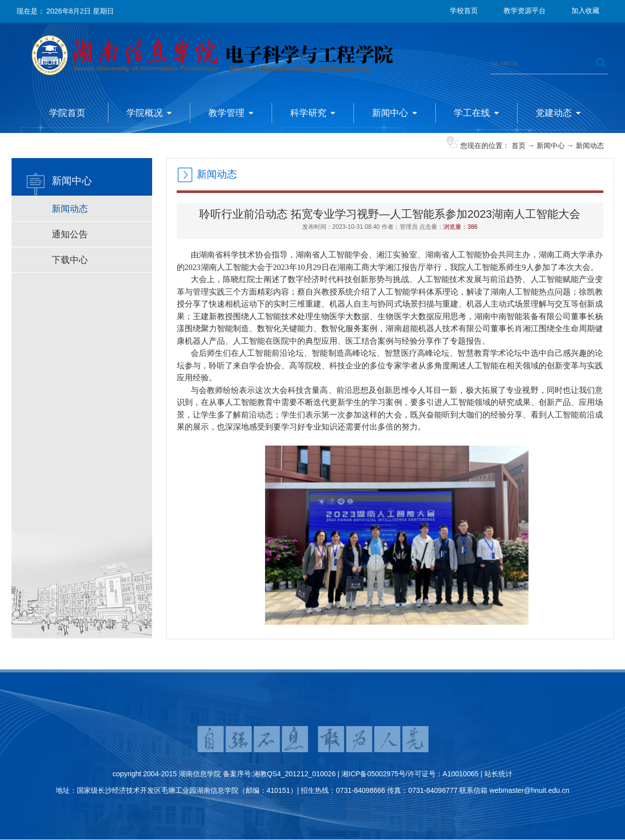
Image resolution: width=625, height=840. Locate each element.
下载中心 (70, 260)
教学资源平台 (525, 11)
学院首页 (67, 113)
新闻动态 (590, 146)
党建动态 (554, 113)
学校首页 (464, 11)
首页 (519, 146)
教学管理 (226, 113)
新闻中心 (390, 113)
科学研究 (308, 113)
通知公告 (70, 234)
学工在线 (472, 113)
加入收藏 (585, 11)
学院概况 (145, 113)
